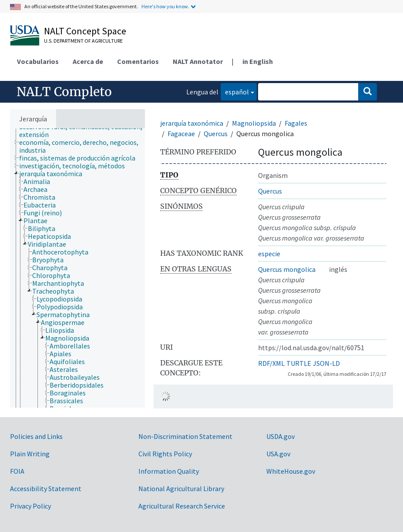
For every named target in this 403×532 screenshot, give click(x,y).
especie (269, 254)
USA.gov (278, 454)
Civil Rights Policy (165, 454)
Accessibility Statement (46, 489)
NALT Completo (64, 92)
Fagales (296, 123)
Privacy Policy (30, 506)
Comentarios (138, 61)
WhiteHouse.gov (291, 471)
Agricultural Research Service (182, 506)
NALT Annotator (198, 61)
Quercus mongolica (287, 269)
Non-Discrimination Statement (185, 436)
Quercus (216, 134)
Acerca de (88, 61)
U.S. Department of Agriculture (83, 41)
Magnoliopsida (254, 123)
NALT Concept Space (85, 31)
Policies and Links (36, 436)
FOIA (17, 471)
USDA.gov (280, 436)
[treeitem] (86, 130)
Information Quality (169, 471)
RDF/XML (271, 363)
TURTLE (299, 363)
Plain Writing (30, 454)
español (235, 91)
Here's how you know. (165, 6)
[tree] (77, 268)
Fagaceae (181, 134)
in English (258, 61)
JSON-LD (326, 363)
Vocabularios (38, 61)
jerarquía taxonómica (192, 123)
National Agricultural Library (181, 489)
